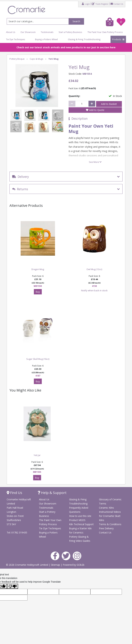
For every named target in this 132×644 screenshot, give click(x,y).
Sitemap (56, 565)
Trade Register (100, 4)
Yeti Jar (37, 455)
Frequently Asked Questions (79, 510)
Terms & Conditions (110, 524)
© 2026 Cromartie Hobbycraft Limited (27, 565)
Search (76, 21)
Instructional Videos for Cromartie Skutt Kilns (110, 516)
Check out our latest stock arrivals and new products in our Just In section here (66, 47)
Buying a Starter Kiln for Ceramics (80, 530)
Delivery (21, 177)
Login (86, 4)
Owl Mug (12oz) (94, 269)
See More (95, 162)
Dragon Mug (38, 269)
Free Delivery (106, 528)
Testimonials (47, 32)
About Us (11, 32)
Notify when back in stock (94, 290)
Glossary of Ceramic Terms (110, 501)
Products (118, 39)
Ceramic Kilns (106, 508)
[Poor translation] (13, 586)
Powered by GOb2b (74, 565)
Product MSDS (77, 520)
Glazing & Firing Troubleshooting (84, 39)
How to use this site (80, 516)
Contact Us (117, 4)
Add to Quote (97, 110)
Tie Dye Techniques (16, 39)
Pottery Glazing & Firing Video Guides (80, 539)
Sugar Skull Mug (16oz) (38, 359)
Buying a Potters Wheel (46, 39)
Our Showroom (28, 32)
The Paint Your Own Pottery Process (105, 32)
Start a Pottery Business (70, 32)
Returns (20, 189)
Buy (38, 292)
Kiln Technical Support (81, 524)
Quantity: (74, 96)
